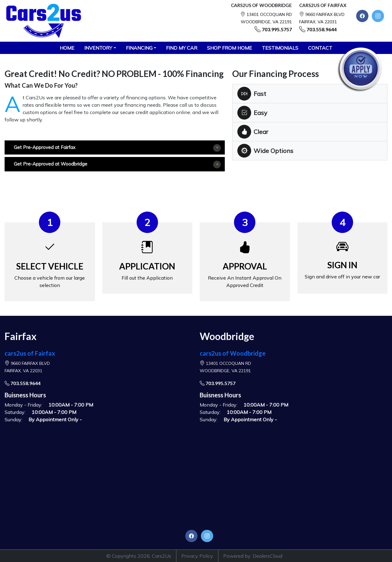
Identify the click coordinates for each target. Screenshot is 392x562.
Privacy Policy (197, 556)
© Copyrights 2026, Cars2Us (139, 556)
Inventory (98, 48)
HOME (67, 48)
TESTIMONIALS (280, 48)
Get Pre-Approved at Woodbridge (117, 164)
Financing (139, 48)
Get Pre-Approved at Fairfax (117, 148)
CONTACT (320, 48)
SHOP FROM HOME (230, 48)
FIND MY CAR (182, 48)
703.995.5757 (277, 29)
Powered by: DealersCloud (253, 556)
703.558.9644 (322, 29)
